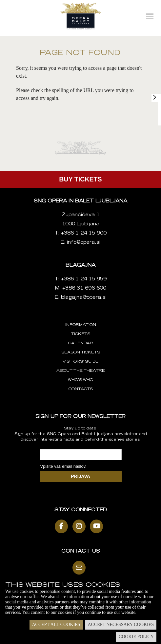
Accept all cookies (56, 625)
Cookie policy (136, 637)
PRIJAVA (80, 476)
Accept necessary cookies (121, 625)
